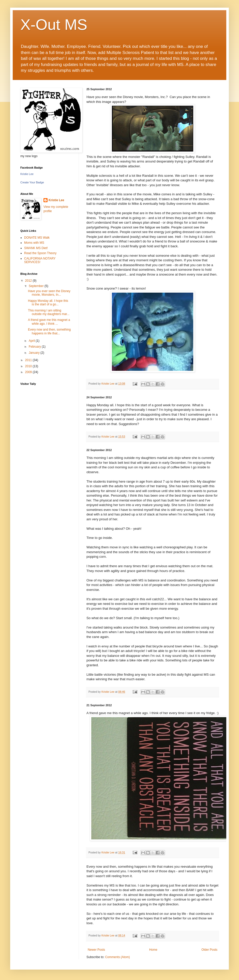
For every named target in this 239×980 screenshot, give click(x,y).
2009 (29, 372)
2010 (29, 366)
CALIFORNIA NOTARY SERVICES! (40, 260)
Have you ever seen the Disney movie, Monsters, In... (49, 293)
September (37, 286)
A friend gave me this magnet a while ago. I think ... (49, 322)
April (32, 341)
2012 (29, 281)
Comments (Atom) (117, 957)
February (35, 347)
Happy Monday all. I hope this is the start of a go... (48, 303)
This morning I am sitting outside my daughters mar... (49, 312)
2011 (29, 360)
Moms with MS (34, 243)
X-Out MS (54, 25)
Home (153, 950)
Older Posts (209, 950)
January (35, 353)
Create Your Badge (32, 182)
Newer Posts (96, 950)
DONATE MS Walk (37, 238)
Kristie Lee (27, 174)
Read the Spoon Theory (40, 253)
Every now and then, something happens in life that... (49, 331)
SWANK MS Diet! (36, 248)
